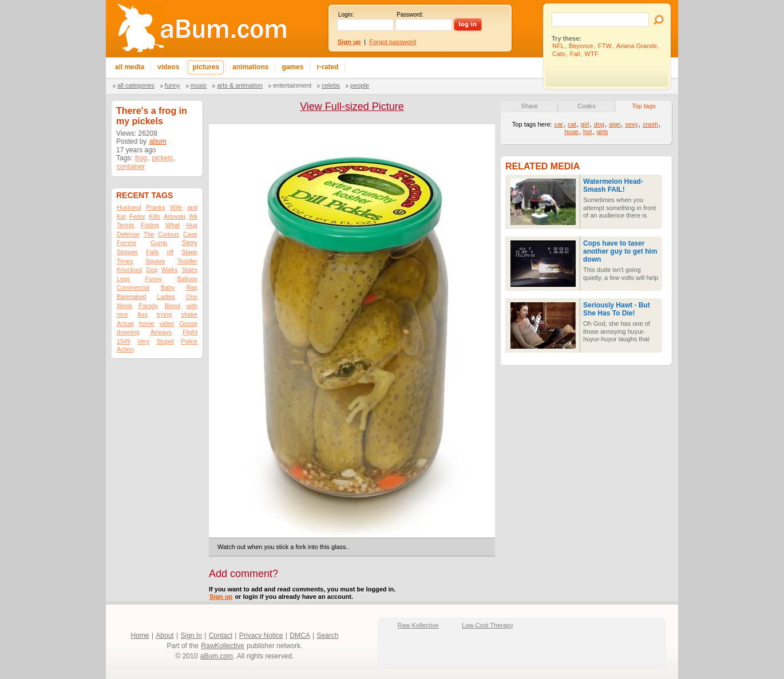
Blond (172, 306)
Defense (128, 234)
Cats (559, 54)
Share (529, 106)
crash (650, 124)
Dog (152, 270)
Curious (169, 234)
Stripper (127, 252)
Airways (161, 332)
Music (199, 85)
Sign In (191, 635)
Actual (125, 323)
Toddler (187, 261)
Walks (170, 270)
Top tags (644, 106)
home (147, 323)
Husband (129, 207)
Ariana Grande (637, 46)
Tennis (126, 225)
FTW (605, 46)
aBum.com (217, 656)
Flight (190, 332)
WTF (592, 54)
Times (125, 261)
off (171, 252)
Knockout (129, 270)
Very (143, 341)
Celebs (331, 85)
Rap (192, 287)
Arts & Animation (239, 85)
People (360, 85)
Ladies (166, 297)
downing (128, 332)
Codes (587, 106)
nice (122, 314)
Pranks (155, 207)
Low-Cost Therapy (488, 625)
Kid (121, 216)
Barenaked (132, 297)
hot (587, 132)
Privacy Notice (261, 635)
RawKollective (222, 646)
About (165, 635)
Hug (192, 225)
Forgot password (393, 42)
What (173, 225)
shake (189, 314)
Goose (189, 323)
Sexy (190, 243)
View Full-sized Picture (352, 106)
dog (599, 124)
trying (164, 314)
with (192, 306)
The (149, 234)
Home (140, 635)
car (559, 124)
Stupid (165, 341)
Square (155, 261)
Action (125, 349)
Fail (575, 54)
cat (572, 124)
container (131, 167)
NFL (558, 46)
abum (158, 141)
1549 (124, 341)
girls (602, 132)
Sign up (221, 597)
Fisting (150, 225)
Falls (153, 252)
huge (571, 132)
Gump (159, 243)
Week (124, 306)
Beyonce (581, 46)
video (167, 323)
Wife (176, 207)
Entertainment (292, 85)
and (192, 207)
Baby (168, 287)
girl (585, 124)
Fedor (137, 216)
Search (327, 635)
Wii (193, 216)
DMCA (300, 635)
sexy (631, 124)
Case (190, 234)
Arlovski (174, 216)
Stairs (190, 270)
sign (615, 124)
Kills (155, 216)
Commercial (133, 287)
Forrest (126, 243)
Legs (123, 279)
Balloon (187, 279)
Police (189, 341)
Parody (148, 306)
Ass (142, 314)
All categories (136, 85)
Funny (173, 85)
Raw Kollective (418, 625)
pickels (162, 158)
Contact (221, 635)
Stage (189, 252)
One (192, 297)
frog (141, 158)
